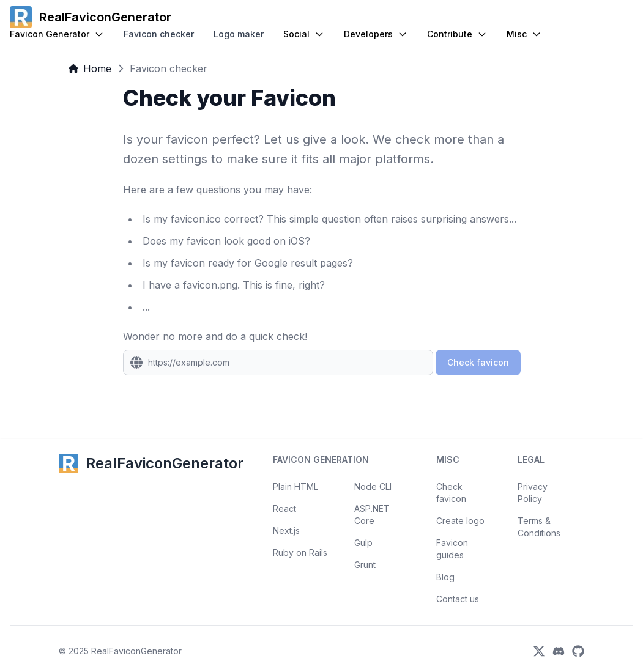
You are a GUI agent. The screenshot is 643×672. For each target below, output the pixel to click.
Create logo (460, 521)
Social (304, 34)
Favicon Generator (57, 34)
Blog (445, 577)
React (284, 508)
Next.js (286, 530)
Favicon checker (159, 34)
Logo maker (239, 34)
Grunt (365, 565)
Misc (524, 34)
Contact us (458, 599)
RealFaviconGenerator (136, 651)
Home (90, 68)
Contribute (457, 34)
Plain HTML (295, 486)
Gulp (363, 543)
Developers (376, 34)
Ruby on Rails (300, 552)
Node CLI (373, 486)
